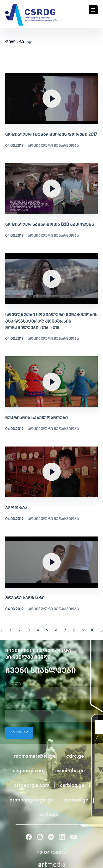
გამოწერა (19, 733)
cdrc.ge (75, 757)
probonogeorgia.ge (32, 800)
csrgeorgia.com (32, 786)
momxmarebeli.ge (35, 757)
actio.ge (49, 815)
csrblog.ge (72, 786)
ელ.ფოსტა (16, 707)
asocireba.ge (70, 771)
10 (93, 631)
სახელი (13, 684)
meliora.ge (76, 800)
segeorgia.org (29, 771)
